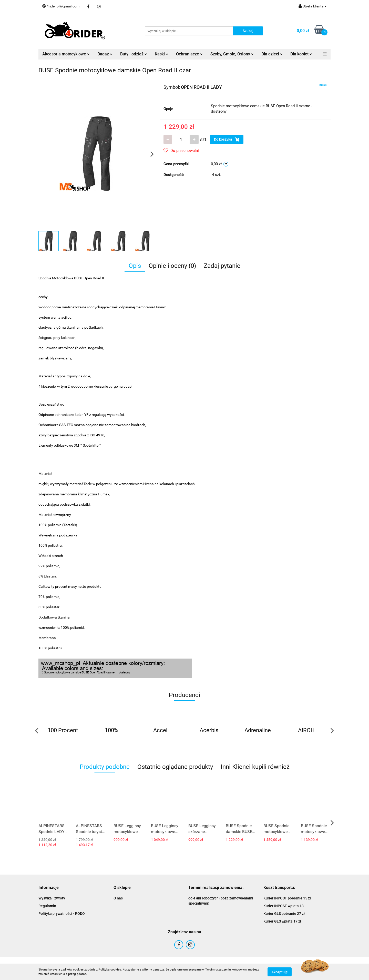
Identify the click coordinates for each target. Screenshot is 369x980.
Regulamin (47, 906)
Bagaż (105, 54)
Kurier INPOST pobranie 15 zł (287, 898)
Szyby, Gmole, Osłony (232, 54)
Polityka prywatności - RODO (62, 914)
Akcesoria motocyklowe (66, 54)
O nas (118, 898)
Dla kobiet (301, 54)
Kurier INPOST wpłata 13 (284, 906)
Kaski (162, 54)
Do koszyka (227, 139)
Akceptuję (280, 972)
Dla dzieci (272, 54)
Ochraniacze (189, 54)
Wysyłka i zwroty (52, 898)
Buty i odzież (134, 54)
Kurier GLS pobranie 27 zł (284, 914)
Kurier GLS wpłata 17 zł (282, 921)
